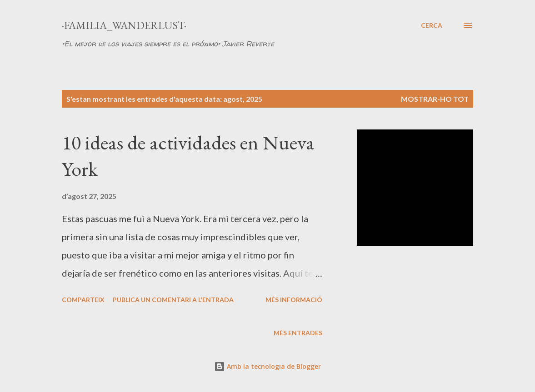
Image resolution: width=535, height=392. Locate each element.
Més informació (294, 300)
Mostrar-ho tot (435, 99)
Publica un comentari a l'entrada (173, 300)
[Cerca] (432, 25)
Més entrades (298, 333)
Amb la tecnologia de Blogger (267, 366)
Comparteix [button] (83, 300)
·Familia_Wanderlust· (124, 25)
